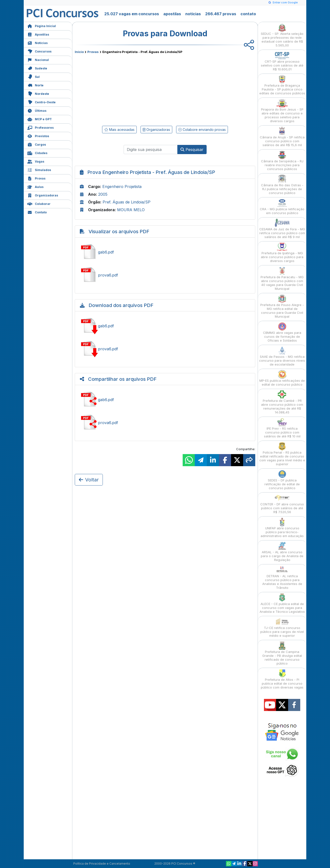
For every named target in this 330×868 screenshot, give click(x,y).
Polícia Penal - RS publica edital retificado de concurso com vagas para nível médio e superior (282, 454)
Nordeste (38, 93)
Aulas (35, 186)
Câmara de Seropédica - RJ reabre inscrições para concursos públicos (282, 161)
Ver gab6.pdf (165, 252)
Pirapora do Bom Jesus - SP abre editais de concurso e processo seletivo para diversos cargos (282, 111)
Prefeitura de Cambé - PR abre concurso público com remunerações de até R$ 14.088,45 (282, 402)
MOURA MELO (131, 210)
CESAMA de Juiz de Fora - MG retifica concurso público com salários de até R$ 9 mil (282, 229)
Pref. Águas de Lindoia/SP (127, 202)
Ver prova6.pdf (165, 275)
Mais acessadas (119, 130)
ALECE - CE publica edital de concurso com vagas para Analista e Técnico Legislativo (282, 603)
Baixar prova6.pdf (165, 349)
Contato (37, 212)
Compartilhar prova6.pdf (165, 423)
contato (248, 14)
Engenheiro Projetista (122, 187)
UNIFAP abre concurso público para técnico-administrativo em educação (282, 528)
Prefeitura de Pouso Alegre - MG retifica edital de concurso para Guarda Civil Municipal (282, 306)
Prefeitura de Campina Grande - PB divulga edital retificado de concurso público (282, 653)
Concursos (39, 51)
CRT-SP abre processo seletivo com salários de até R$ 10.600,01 (282, 61)
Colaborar (39, 203)
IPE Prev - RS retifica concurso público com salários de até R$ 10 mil (282, 428)
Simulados (39, 169)
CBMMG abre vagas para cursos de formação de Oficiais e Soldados (282, 332)
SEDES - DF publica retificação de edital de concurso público (282, 480)
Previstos (38, 136)
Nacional (38, 59)
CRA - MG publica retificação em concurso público (282, 207)
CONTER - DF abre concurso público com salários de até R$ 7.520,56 (282, 504)
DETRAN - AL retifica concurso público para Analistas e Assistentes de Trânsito (282, 578)
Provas (36, 178)
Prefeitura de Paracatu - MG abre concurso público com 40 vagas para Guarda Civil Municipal (282, 279)
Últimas (37, 110)
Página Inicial (42, 26)
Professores (41, 127)
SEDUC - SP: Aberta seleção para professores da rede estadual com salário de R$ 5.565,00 (282, 35)
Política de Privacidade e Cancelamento (102, 864)
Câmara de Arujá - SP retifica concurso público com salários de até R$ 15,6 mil (282, 137)
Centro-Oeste (41, 102)
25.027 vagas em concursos (132, 14)
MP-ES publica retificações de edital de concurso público (282, 378)
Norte (35, 85)
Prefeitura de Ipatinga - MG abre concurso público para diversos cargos (282, 253)
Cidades (37, 153)
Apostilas (38, 34)
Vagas (36, 161)
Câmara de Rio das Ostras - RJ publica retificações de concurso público (282, 185)
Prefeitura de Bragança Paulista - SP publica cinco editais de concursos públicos (282, 85)
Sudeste (37, 68)
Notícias (37, 42)
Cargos (37, 144)
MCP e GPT (40, 119)
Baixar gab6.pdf (165, 326)
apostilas (172, 14)
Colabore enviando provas (202, 130)
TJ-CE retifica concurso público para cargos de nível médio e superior (282, 627)
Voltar (89, 480)
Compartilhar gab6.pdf (165, 400)
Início (79, 52)
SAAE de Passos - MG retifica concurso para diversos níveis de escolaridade (282, 356)
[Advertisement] (126, 89)
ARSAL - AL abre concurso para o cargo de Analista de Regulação (282, 552)
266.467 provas (221, 14)
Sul (34, 76)
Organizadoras (43, 195)
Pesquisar (192, 150)
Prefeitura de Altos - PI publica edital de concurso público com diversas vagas (282, 679)
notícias (193, 14)
